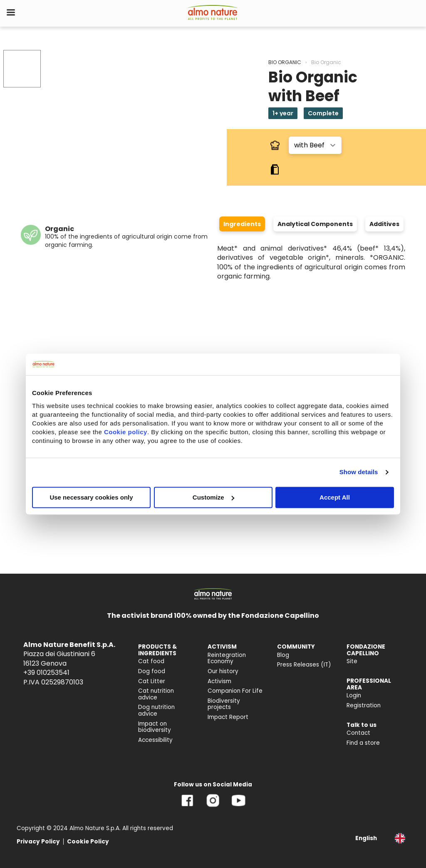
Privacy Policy (38, 842)
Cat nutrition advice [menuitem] (156, 694)
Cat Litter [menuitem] (152, 681)
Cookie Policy (88, 842)
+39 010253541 (46, 673)
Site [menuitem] (352, 661)
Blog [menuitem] (283, 655)
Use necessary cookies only (91, 497)
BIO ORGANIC (285, 62)
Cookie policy (126, 432)
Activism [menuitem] (219, 681)
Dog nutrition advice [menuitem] (156, 710)
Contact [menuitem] (358, 733)
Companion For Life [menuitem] (235, 691)
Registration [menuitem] (364, 705)
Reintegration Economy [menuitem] (227, 658)
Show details (359, 472)
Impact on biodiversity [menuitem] (155, 727)
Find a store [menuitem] (363, 743)
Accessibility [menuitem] (155, 740)
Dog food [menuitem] (152, 671)
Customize (213, 497)
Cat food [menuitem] (151, 661)
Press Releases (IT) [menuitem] (304, 665)
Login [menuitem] (354, 695)
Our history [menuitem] (223, 671)
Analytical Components (315, 224)
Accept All (335, 497)
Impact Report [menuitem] (228, 717)
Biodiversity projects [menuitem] (224, 704)
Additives (384, 224)
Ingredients (242, 224)
